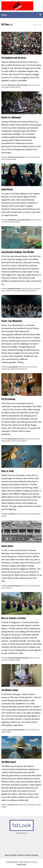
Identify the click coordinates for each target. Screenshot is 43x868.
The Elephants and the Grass (14, 58)
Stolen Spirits (7, 546)
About (7, 855)
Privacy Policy (21, 864)
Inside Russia (7, 189)
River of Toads (8, 471)
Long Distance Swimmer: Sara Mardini (18, 252)
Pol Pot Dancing (8, 399)
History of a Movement (11, 117)
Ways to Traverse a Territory (14, 618)
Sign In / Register (32, 855)
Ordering (13, 855)
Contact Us (21, 855)
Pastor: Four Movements (12, 321)
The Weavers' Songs (10, 690)
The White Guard (9, 762)
